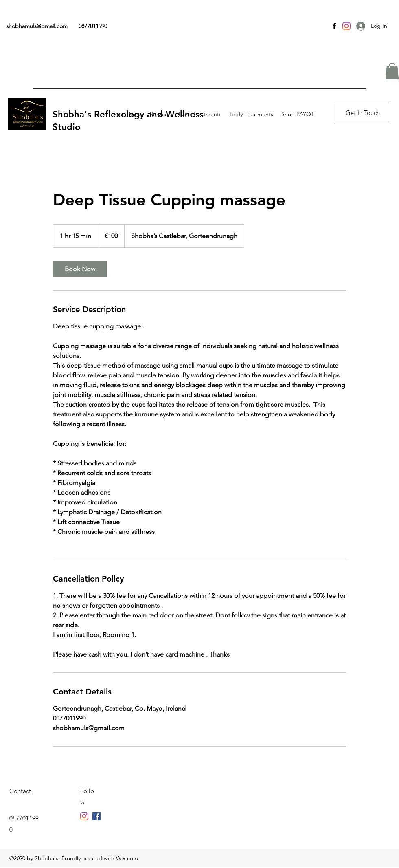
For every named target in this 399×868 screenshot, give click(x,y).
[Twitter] (96, 816)
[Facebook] (334, 26)
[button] (392, 71)
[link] (80, 269)
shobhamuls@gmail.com (37, 26)
